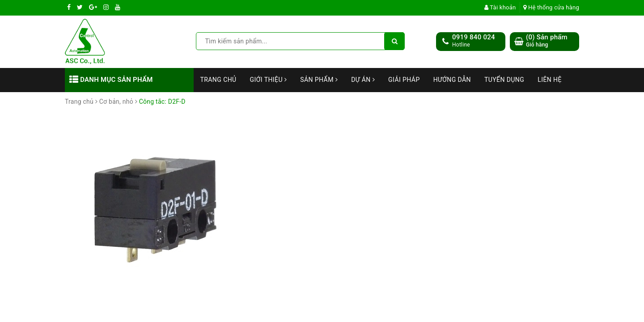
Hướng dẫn (452, 80)
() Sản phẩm (547, 41)
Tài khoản (500, 7)
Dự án (363, 80)
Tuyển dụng (504, 80)
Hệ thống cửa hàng (551, 7)
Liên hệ (550, 80)
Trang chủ (218, 80)
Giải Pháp (404, 80)
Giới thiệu (269, 80)
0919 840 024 (474, 37)
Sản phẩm (319, 80)
